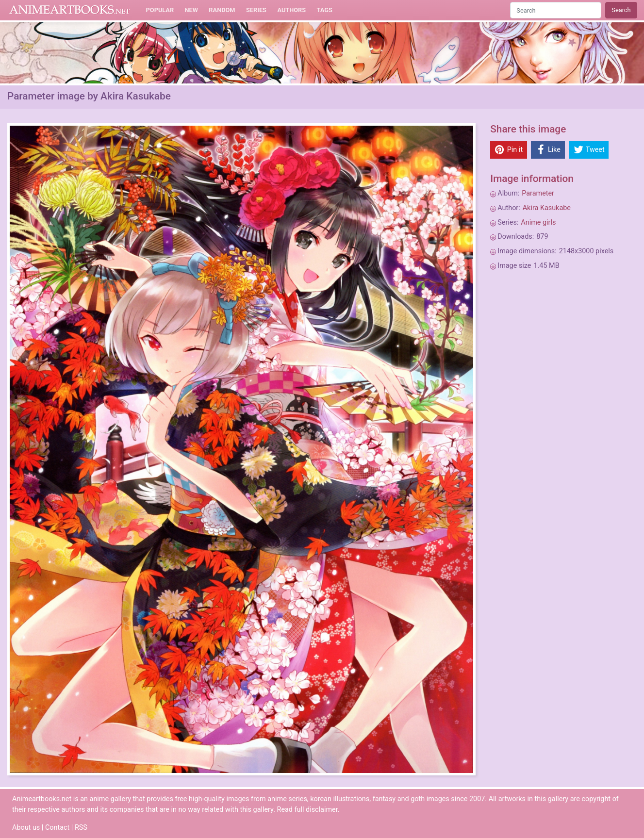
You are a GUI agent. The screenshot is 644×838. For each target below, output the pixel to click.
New (191, 10)
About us (26, 828)
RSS (81, 828)
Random (222, 10)
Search (621, 10)
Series (256, 10)
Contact (57, 828)
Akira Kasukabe (547, 208)
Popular (160, 10)
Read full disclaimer (307, 810)
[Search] (556, 10)
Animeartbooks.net (70, 10)
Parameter (538, 193)
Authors (291, 10)
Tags (325, 10)
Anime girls (538, 222)
